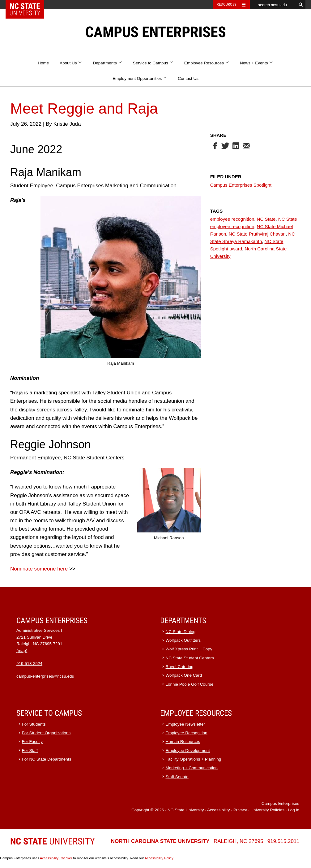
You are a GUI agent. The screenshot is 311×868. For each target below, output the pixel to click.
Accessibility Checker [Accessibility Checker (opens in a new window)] (56, 858)
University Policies (267, 810)
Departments (107, 63)
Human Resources (183, 742)
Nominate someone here (39, 569)
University (53, 841)
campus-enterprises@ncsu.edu (45, 676)
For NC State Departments (47, 759)
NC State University (186, 810)
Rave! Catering (180, 667)
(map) (22, 651)
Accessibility (219, 810)
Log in (294, 810)
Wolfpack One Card (184, 675)
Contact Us (188, 78)
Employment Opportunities (140, 78)
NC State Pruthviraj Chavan (257, 234)
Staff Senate (177, 777)
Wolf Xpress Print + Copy (189, 649)
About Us (71, 63)
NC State (266, 219)
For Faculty (32, 742)
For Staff (30, 751)
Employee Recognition (187, 733)
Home (43, 63)
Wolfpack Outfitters (183, 640)
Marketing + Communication (192, 768)
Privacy (240, 810)
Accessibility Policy (159, 858)
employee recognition (232, 219)
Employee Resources (207, 63)
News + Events (257, 63)
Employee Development (188, 751)
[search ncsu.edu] (273, 5)
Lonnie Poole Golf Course (190, 684)
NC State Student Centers (190, 658)
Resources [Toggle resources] (227, 4)
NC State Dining (181, 632)
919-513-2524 (29, 664)
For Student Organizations (46, 733)
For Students (34, 724)
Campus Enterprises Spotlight (241, 185)
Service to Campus (153, 63)
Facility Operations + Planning (194, 759)
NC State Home (29, 5)
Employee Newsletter (185, 724)
